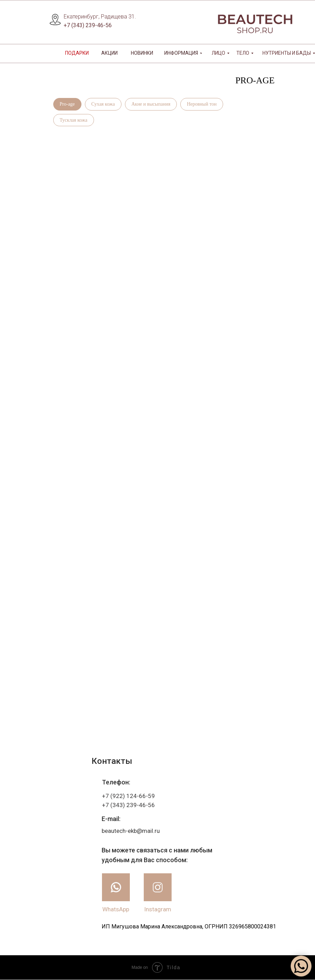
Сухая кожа (103, 104)
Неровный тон (202, 104)
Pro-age (68, 104)
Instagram (158, 910)
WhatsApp (116, 910)
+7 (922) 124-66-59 (128, 796)
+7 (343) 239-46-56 (88, 25)
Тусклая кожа (74, 120)
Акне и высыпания (151, 104)
